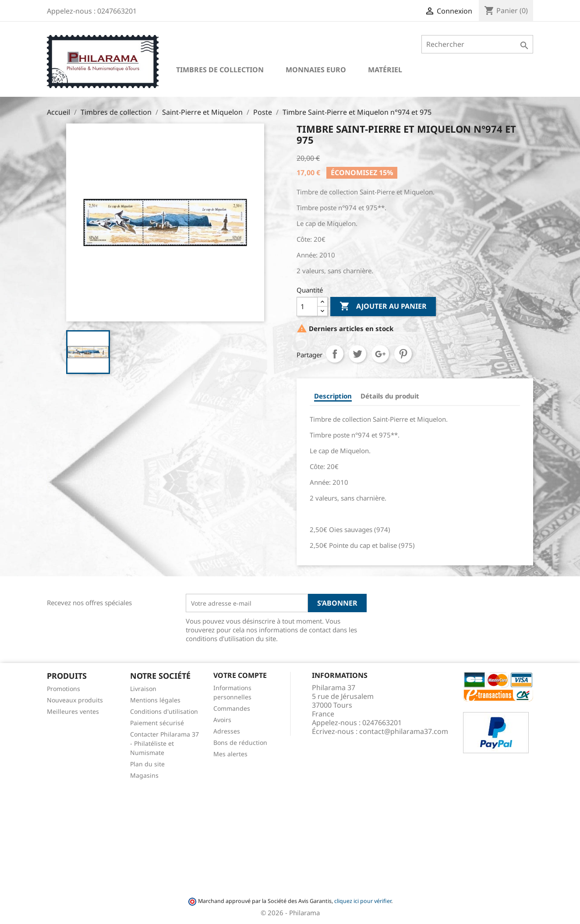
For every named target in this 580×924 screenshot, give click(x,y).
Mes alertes (230, 754)
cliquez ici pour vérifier (363, 901)
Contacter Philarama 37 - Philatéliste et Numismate (164, 743)
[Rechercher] (477, 44)
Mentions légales (155, 700)
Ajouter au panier (383, 307)
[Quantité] (307, 307)
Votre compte (240, 675)
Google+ (380, 354)
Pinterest (403, 354)
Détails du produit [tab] (390, 396)
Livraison (143, 689)
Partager (335, 354)
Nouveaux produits (75, 700)
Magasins (144, 775)
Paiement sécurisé (157, 723)
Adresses (227, 731)
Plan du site (147, 764)
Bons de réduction (240, 742)
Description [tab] (333, 396)
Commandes (232, 708)
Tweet (357, 354)
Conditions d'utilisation (164, 711)
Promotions (64, 689)
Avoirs (222, 720)
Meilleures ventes (73, 711)
